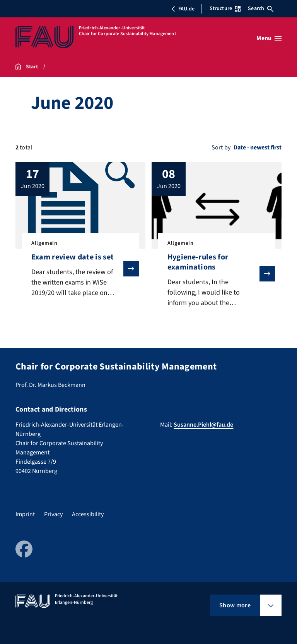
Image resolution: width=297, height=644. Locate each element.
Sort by (221, 147)
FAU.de (183, 9)
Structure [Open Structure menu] (225, 8)
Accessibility (88, 514)
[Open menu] (269, 38)
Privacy (53, 514)
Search (261, 8)
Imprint (25, 514)
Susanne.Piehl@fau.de (203, 425)
